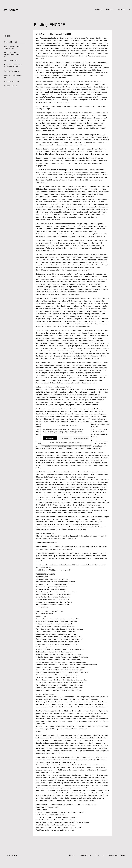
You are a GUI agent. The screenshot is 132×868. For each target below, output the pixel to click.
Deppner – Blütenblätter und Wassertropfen (13, 66)
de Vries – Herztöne (11, 82)
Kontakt (72, 855)
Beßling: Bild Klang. (11, 61)
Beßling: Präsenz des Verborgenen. (12, 47)
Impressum (78, 443)
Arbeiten (110, 9)
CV (129, 9)
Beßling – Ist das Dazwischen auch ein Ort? (12, 54)
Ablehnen (65, 438)
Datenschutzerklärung (68, 443)
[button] (88, 426)
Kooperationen (85, 855)
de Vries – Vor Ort (11, 86)
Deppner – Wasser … (11, 71)
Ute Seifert (12, 856)
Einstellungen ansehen (81, 438)
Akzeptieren (50, 438)
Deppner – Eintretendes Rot (13, 76)
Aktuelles (99, 9)
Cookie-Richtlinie (55, 443)
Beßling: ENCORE (10, 42)
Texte (121, 9)
